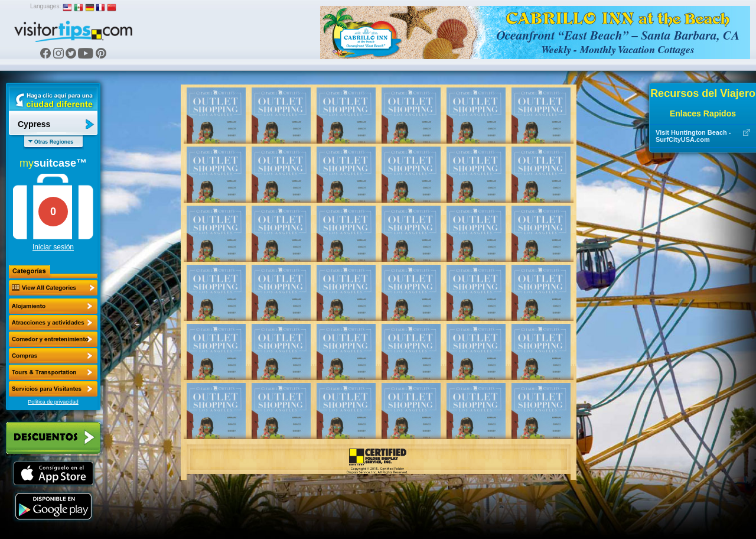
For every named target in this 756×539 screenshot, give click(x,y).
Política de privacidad (53, 402)
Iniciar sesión (53, 247)
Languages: (45, 6)
